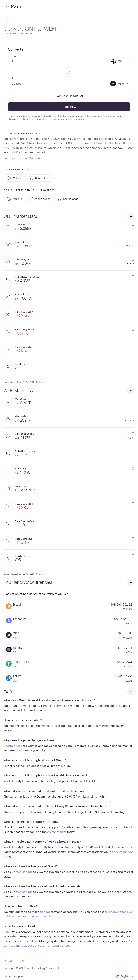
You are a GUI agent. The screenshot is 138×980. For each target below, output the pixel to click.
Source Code (40, 178)
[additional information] (133, 224)
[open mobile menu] (132, 6)
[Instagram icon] (22, 961)
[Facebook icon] (17, 961)
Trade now (69, 107)
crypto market (57, 832)
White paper (40, 199)
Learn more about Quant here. (24, 158)
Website (14, 178)
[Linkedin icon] (11, 961)
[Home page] (12, 6)
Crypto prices (13, 746)
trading (45, 912)
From (15, 56)
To (13, 78)
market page (24, 872)
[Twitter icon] (5, 961)
